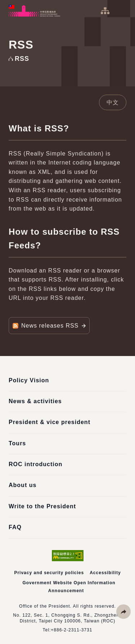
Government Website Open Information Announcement (69, 587)
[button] (123, 612)
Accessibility (105, 573)
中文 (113, 102)
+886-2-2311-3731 (71, 630)
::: (5, 4)
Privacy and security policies (49, 573)
